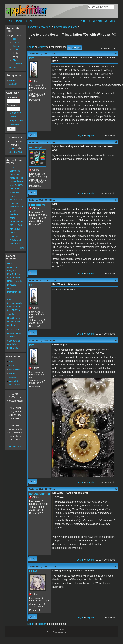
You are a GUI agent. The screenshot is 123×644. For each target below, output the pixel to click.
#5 (116, 341)
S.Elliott (11, 337)
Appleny (11, 325)
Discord (16, 46)
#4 (116, 280)
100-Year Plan (100, 21)
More (21, 248)
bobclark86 (13, 348)
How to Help (15, 447)
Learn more (12, 67)
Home (9, 21)
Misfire (16, 50)
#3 (116, 200)
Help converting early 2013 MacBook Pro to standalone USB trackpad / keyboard (17, 178)
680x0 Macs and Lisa (65, 27)
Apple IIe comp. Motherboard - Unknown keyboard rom (17, 200)
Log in (31, 47)
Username (13, 97)
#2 (116, 142)
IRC (15, 39)
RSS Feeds (15, 369)
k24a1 (33, 571)
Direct (12, 148)
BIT (32, 58)
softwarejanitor (40, 494)
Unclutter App (15, 152)
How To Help (84, 21)
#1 (116, 54)
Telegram (17, 64)
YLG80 (11, 314)
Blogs (12, 362)
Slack (15, 60)
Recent (28, 21)
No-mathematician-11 (15, 292)
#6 (116, 489)
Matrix (16, 43)
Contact (113, 21)
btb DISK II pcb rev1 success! (15, 232)
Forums (18, 21)
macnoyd (36, 147)
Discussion (45, 27)
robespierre (37, 205)
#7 (116, 567)
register (42, 47)
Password (13, 105)
